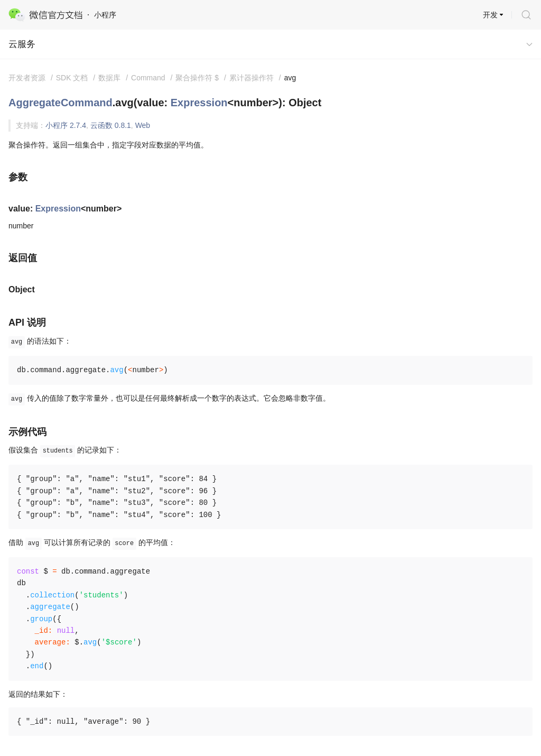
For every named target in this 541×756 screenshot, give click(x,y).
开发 (490, 15)
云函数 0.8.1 (111, 125)
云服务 (22, 44)
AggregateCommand (60, 103)
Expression (199, 103)
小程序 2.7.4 (66, 125)
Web (143, 125)
